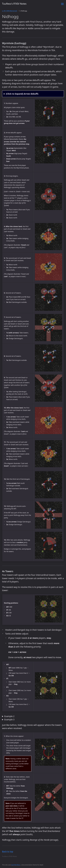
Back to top (8, 851)
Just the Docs (16, 865)
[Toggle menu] (62, 4)
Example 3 (9, 719)
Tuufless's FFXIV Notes (14, 4)
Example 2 (9, 716)
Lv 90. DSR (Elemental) (10, 11)
